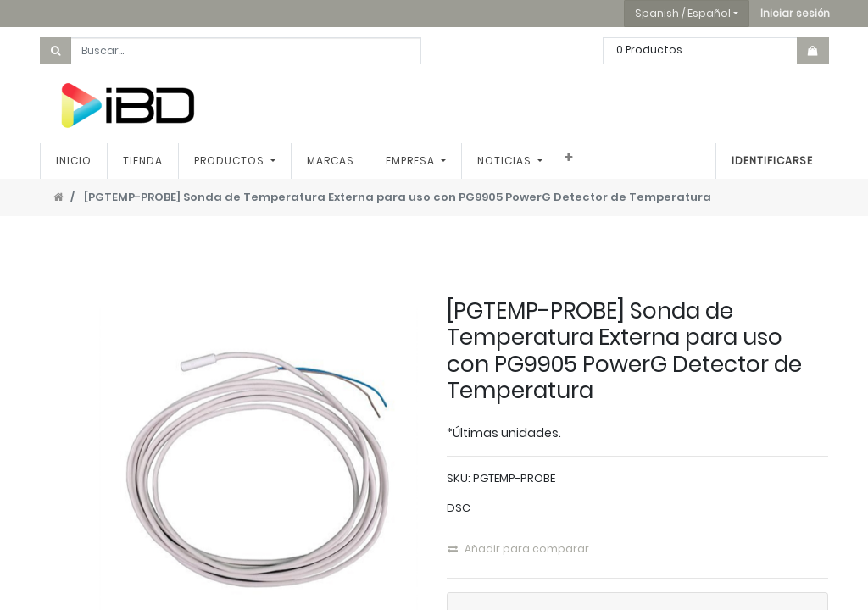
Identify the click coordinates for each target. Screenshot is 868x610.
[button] (795, 14)
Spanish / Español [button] (683, 13)
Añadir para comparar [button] (518, 549)
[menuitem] (74, 161)
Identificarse (772, 161)
